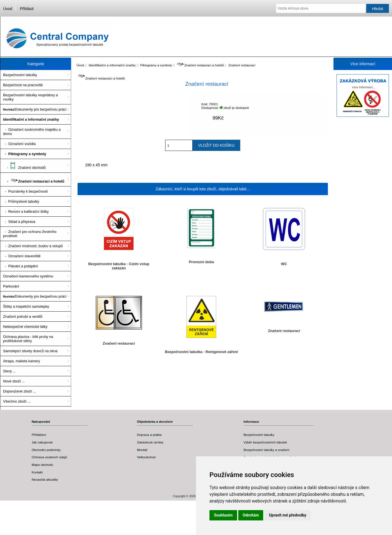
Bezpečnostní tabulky (20, 75)
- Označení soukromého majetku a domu (32, 132)
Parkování (11, 286)
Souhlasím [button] (223, 515)
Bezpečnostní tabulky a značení (267, 450)
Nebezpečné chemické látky (25, 327)
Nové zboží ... (14, 381)
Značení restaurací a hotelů (200, 65)
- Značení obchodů (24, 166)
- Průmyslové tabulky (21, 201)
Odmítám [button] (251, 515)
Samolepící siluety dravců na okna (30, 351)
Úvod (8, 9)
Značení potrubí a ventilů (23, 316)
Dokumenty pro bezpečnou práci (35, 109)
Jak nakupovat (42, 442)
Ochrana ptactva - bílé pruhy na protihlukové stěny (28, 339)
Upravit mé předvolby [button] (287, 515)
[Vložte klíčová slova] (321, 8)
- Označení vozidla (19, 144)
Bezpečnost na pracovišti (23, 85)
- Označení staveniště (22, 256)
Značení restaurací (119, 343)
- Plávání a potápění (21, 266)
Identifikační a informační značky (112, 65)
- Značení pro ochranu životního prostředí (30, 234)
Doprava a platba (149, 435)
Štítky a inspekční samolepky (26, 306)
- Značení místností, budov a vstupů (33, 246)
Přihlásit (27, 9)
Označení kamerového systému (28, 276)
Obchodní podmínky (46, 450)
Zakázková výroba (150, 442)
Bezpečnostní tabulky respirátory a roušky (31, 97)
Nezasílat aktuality (45, 479)
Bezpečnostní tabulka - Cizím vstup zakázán (119, 266)
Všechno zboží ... (17, 401)
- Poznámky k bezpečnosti (25, 191)
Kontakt (37, 472)
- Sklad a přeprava (19, 222)
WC (284, 264)
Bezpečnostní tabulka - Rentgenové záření (201, 352)
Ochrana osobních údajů (49, 457)
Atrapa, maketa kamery (22, 361)
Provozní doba (201, 262)
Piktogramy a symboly (156, 65)
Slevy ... (9, 371)
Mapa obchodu (42, 465)
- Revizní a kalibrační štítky (26, 212)
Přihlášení (39, 435)
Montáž (142, 450)
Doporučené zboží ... (20, 391)
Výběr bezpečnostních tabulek (265, 442)
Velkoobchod (146, 457)
